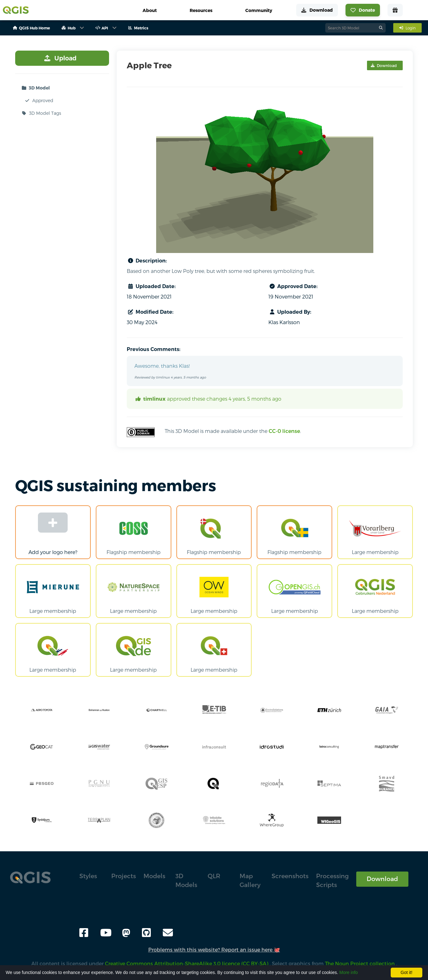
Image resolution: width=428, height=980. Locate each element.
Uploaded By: (290, 312)
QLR (214, 876)
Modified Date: (150, 312)
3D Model (35, 88)
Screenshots (290, 876)
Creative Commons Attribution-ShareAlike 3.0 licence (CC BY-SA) (187, 963)
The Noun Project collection (361, 963)
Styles (88, 876)
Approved (38, 101)
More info (349, 972)
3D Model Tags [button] (41, 113)
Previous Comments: (154, 349)
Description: (147, 261)
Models (154, 876)
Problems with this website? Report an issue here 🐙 (214, 949)
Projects (124, 876)
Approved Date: (293, 286)
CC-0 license (284, 431)
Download (382, 879)
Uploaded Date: (151, 286)
